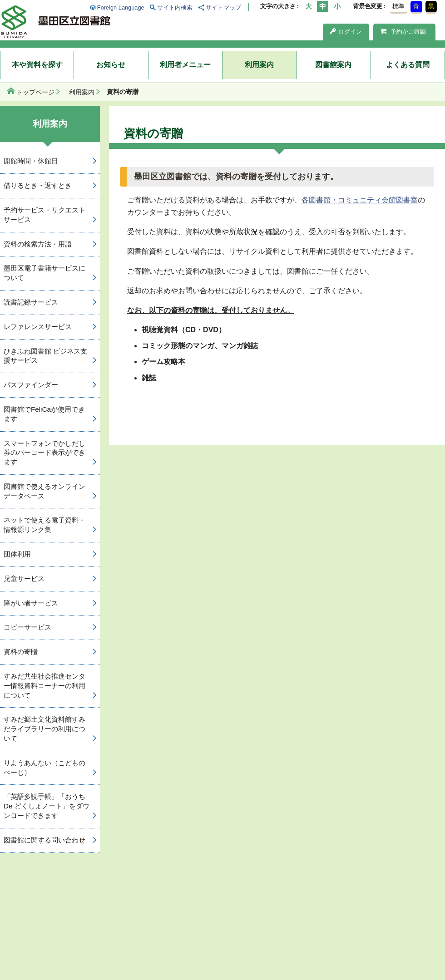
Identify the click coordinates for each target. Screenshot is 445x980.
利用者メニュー (185, 65)
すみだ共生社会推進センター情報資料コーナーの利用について (44, 686)
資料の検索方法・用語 (38, 244)
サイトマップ (223, 7)
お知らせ (111, 65)
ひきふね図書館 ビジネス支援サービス (45, 356)
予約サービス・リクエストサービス (44, 215)
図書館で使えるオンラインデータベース (44, 491)
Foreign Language (121, 7)
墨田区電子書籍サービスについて (44, 273)
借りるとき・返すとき (38, 185)
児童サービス (24, 579)
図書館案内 (333, 65)
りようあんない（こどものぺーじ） (44, 768)
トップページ (35, 92)
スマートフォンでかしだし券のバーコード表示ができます (44, 453)
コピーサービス (27, 627)
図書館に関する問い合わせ (44, 840)
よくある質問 (408, 65)
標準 (398, 6)
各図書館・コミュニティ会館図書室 (360, 200)
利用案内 (259, 65)
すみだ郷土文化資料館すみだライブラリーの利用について (44, 729)
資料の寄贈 (21, 652)
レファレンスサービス (38, 327)
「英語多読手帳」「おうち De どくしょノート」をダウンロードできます (47, 806)
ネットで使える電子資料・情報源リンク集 (44, 525)
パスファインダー (31, 385)
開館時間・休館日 (31, 161)
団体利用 (17, 554)
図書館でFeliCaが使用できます (44, 414)
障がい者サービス (31, 603)
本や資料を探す (37, 65)
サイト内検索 (175, 7)
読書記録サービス (31, 302)
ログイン (346, 32)
